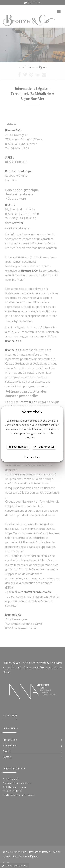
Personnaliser (32, 457)
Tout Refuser (18, 447)
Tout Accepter (44, 447)
